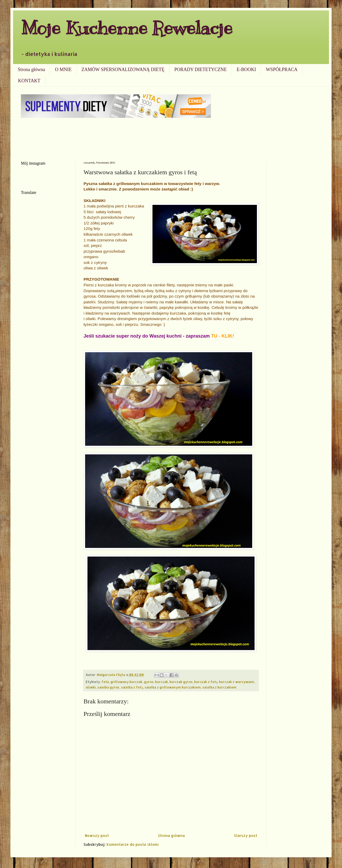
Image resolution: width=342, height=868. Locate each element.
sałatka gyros (108, 687)
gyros (149, 682)
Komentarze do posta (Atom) (133, 844)
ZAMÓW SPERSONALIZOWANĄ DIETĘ (123, 70)
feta (105, 682)
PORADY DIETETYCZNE (201, 70)
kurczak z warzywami (237, 682)
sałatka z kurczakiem (219, 687)
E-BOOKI (246, 70)
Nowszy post (97, 835)
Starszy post (246, 835)
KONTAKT (29, 81)
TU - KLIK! (223, 336)
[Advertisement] (171, 139)
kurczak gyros (181, 682)
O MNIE (63, 70)
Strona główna (31, 70)
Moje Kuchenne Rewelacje (127, 28)
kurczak (161, 682)
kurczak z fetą (206, 682)
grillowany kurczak (126, 682)
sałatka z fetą (132, 687)
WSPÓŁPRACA (282, 70)
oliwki (91, 687)
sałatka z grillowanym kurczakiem (173, 687)
